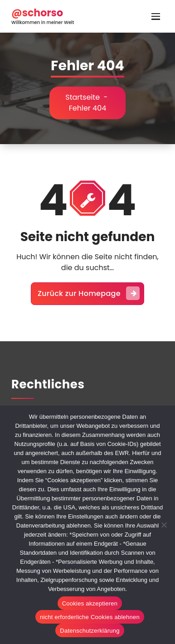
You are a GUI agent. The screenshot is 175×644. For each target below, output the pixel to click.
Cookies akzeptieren (90, 603)
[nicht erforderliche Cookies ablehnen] (164, 525)
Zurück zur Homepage (89, 293)
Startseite (83, 97)
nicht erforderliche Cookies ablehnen (90, 617)
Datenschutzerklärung (90, 631)
